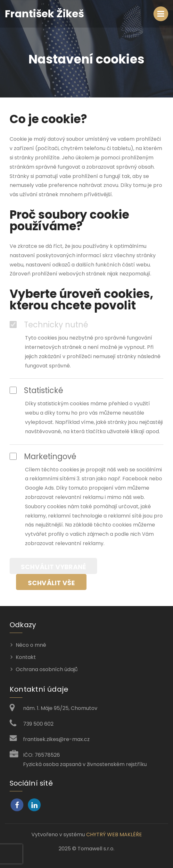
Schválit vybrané (53, 567)
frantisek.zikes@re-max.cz (56, 739)
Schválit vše (51, 583)
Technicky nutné (49, 325)
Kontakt (26, 657)
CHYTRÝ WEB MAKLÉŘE (114, 834)
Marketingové (43, 457)
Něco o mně (31, 645)
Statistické (36, 391)
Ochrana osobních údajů (47, 669)
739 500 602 (38, 724)
